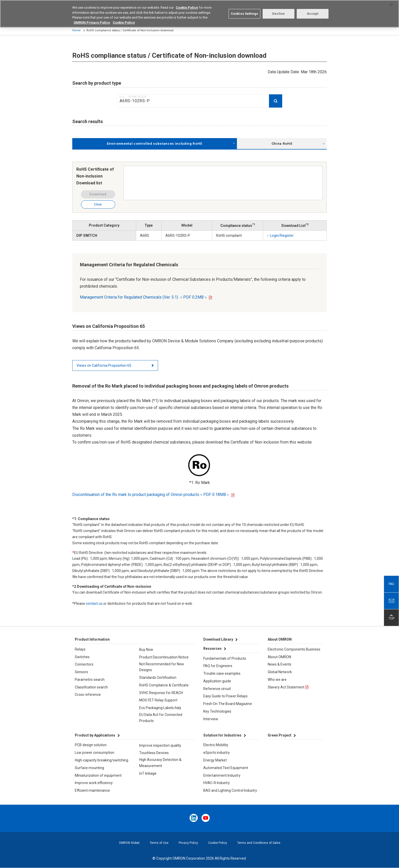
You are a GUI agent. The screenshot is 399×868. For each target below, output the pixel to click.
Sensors (81, 672)
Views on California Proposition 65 (104, 365)
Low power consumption (95, 753)
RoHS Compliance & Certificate (164, 685)
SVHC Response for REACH (161, 693)
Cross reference (88, 695)
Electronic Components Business (294, 649)
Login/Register (282, 236)
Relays (80, 649)
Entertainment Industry (222, 775)
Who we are (277, 680)
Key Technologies (217, 711)
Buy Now (146, 650)
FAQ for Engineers (218, 666)
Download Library (218, 639)
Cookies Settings (244, 11)
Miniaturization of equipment (98, 775)
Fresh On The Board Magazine (228, 704)
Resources (212, 649)
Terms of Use (159, 843)
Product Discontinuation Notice (164, 657)
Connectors (84, 664)
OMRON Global (129, 843)
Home (76, 30)
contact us (94, 604)
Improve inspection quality (160, 745)
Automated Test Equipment (226, 768)
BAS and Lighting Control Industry (230, 790)
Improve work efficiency (94, 783)
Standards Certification (158, 678)
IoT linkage (148, 773)
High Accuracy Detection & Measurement (160, 763)
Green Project (280, 735)
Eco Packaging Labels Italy (160, 708)
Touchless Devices (154, 753)
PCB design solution (91, 745)
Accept (313, 11)
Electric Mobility (216, 745)
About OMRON (279, 657)
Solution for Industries (222, 735)
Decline (279, 11)
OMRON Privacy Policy (92, 19)
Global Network (280, 672)
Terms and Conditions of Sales (259, 843)
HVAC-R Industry (217, 783)
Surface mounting (89, 768)
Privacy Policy (188, 843)
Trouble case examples (222, 673)
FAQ (391, 584)
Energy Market (215, 760)
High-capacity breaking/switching (102, 760)
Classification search (91, 687)
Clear (98, 204)
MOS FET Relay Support (158, 700)
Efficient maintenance (92, 790)
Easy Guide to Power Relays (225, 696)
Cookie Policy (218, 843)
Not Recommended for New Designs (162, 667)
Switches (82, 657)
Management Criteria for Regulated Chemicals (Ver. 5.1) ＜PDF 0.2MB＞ (144, 297)
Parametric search (90, 680)
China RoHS (282, 144)
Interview (211, 719)
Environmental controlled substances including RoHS (155, 144)
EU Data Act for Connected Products (161, 718)
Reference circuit (217, 689)
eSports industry (217, 753)
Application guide (217, 681)
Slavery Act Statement (286, 687)
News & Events (280, 664)
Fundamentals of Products (225, 658)
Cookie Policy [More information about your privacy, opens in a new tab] (124, 19)
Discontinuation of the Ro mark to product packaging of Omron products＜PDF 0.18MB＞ (151, 495)
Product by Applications (95, 735)
